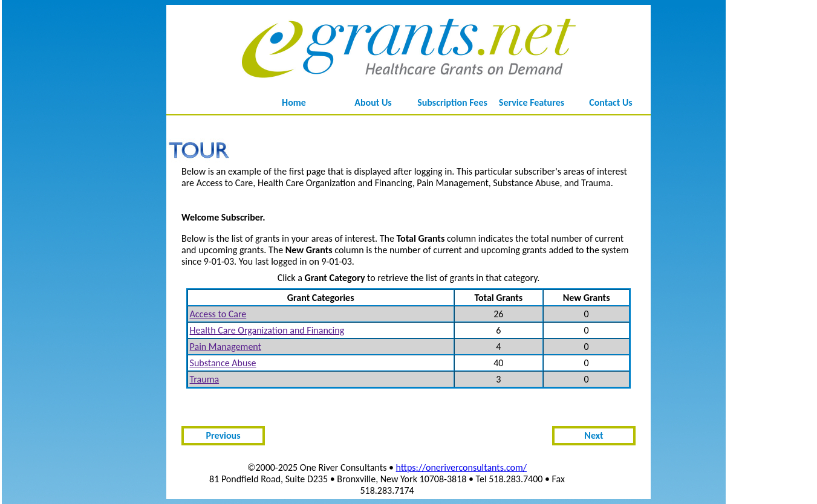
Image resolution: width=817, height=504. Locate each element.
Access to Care (218, 314)
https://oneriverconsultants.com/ (461, 467)
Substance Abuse (223, 363)
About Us (373, 102)
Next (594, 435)
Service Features (532, 102)
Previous (223, 435)
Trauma (205, 379)
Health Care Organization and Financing (267, 330)
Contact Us (610, 102)
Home (294, 102)
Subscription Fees (452, 102)
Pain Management (226, 347)
